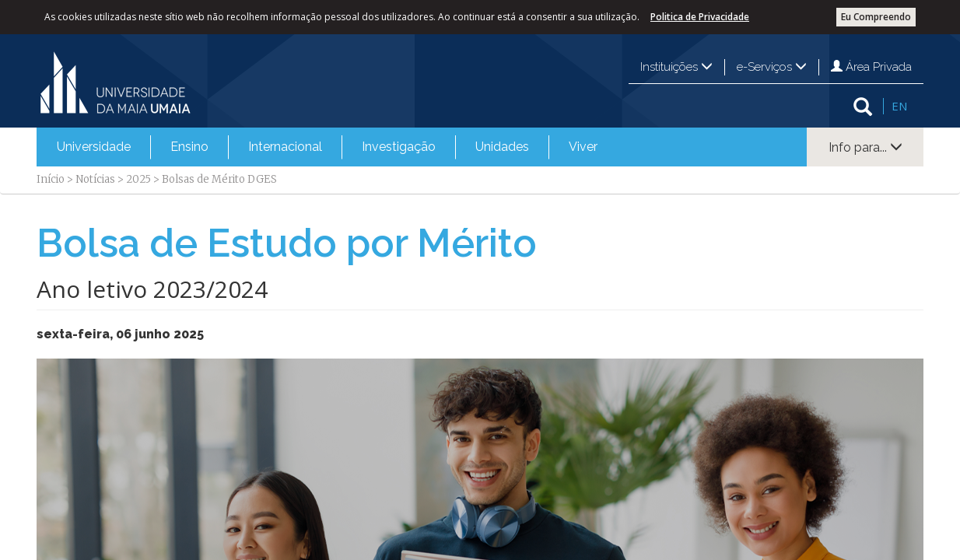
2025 (138, 179)
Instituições (676, 67)
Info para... (865, 147)
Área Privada (871, 67)
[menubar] (327, 147)
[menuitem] (94, 147)
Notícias (95, 179)
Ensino (189, 147)
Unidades (502, 147)
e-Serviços (772, 67)
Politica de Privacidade (700, 17)
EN (899, 106)
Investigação (399, 147)
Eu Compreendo (876, 17)
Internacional (285, 147)
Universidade (94, 147)
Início (51, 179)
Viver (583, 147)
